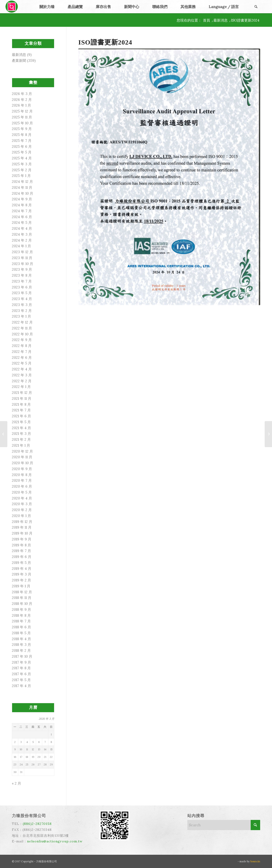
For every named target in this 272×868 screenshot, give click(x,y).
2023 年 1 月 (21, 316)
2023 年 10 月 (23, 264)
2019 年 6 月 (22, 557)
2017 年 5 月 (21, 680)
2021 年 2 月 (21, 439)
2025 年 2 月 (22, 170)
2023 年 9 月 (22, 269)
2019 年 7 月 (21, 551)
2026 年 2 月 (22, 100)
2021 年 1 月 (21, 445)
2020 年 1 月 (21, 516)
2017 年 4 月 (21, 686)
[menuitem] (47, 7)
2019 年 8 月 (21, 545)
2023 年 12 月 (22, 252)
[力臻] (12, 7)
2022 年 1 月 (21, 387)
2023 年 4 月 (22, 299)
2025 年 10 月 (22, 123)
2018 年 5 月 (21, 633)
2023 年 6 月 (22, 287)
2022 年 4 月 (22, 369)
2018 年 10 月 (22, 604)
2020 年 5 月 (22, 492)
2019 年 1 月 (21, 586)
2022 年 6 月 (22, 358)
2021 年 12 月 (22, 393)
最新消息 (19, 55)
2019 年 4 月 (22, 569)
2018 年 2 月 (21, 650)
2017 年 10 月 (22, 656)
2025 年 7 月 (22, 141)
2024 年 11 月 (22, 187)
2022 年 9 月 (22, 340)
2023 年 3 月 (22, 305)
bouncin (255, 861)
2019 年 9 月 (22, 539)
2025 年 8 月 (22, 135)
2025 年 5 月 (22, 152)
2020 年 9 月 (22, 469)
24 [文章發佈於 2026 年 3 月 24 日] (21, 765)
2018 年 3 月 (21, 645)
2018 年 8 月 (21, 615)
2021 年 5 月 (21, 422)
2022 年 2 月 (22, 381)
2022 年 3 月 (22, 375)
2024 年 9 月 (22, 199)
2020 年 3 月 (22, 504)
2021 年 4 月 (21, 428)
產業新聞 (19, 61)
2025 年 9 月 (22, 129)
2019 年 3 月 (22, 574)
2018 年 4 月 (21, 639)
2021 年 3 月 (21, 434)
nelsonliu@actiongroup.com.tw (55, 841)
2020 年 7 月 (22, 480)
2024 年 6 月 (22, 217)
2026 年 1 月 (21, 105)
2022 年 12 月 (22, 322)
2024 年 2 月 (22, 240)
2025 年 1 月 (21, 176)
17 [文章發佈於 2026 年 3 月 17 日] (21, 757)
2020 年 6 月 (22, 486)
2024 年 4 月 (22, 228)
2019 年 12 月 (22, 522)
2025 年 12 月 (22, 111)
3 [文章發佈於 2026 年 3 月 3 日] (21, 742)
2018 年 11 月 (22, 598)
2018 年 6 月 (21, 627)
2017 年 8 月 (21, 668)
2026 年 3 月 (22, 94)
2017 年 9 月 (21, 662)
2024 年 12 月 (22, 182)
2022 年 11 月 (22, 328)
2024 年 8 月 (22, 205)
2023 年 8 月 (22, 275)
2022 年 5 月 (22, 363)
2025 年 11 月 (22, 117)
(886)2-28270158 (37, 824)
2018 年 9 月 (21, 609)
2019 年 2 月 (21, 580)
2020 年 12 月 (22, 451)
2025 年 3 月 (22, 164)
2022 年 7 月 (22, 352)
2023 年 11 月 (22, 258)
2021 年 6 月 (21, 416)
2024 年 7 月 (22, 211)
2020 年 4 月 (22, 498)
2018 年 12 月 (22, 592)
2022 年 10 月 (22, 334)
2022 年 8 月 (22, 346)
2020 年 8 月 (22, 475)
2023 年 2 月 (22, 311)
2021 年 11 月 (22, 398)
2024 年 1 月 (21, 246)
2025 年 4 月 (22, 158)
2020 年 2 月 (22, 510)
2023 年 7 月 (22, 281)
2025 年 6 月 (22, 146)
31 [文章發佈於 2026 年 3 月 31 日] (21, 772)
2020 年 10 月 (23, 463)
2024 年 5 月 (22, 223)
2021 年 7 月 (21, 410)
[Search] (256, 7)
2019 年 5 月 (21, 563)
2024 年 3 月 (22, 234)
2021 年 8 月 (21, 404)
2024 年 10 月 (23, 193)
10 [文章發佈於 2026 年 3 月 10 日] (21, 749)
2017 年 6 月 (21, 674)
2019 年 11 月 (22, 527)
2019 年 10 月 (22, 533)
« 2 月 (16, 783)
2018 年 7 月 (21, 621)
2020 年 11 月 (22, 457)
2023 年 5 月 (22, 293)
